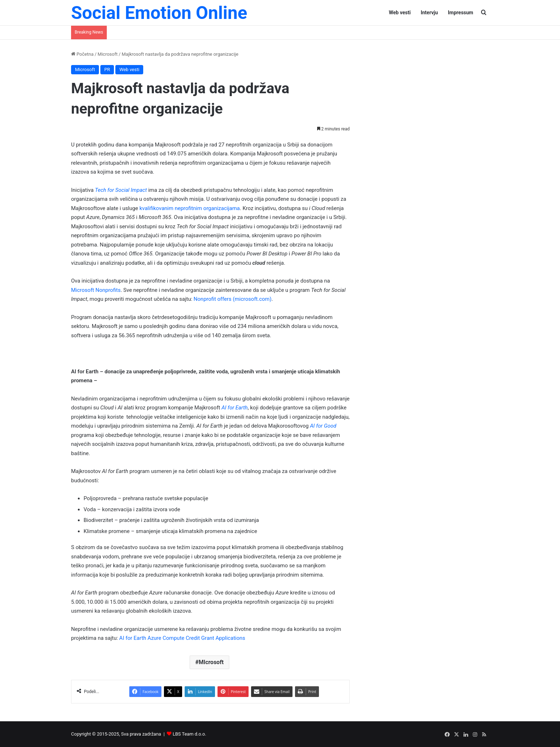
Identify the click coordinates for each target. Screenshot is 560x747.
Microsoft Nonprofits (96, 290)
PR (107, 69)
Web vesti (400, 13)
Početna (82, 54)
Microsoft (107, 54)
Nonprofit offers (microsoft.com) (232, 299)
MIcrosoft (211, 662)
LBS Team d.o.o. (190, 734)
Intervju (429, 13)
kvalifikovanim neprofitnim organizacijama (189, 208)
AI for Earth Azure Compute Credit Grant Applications (182, 638)
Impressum (461, 13)
